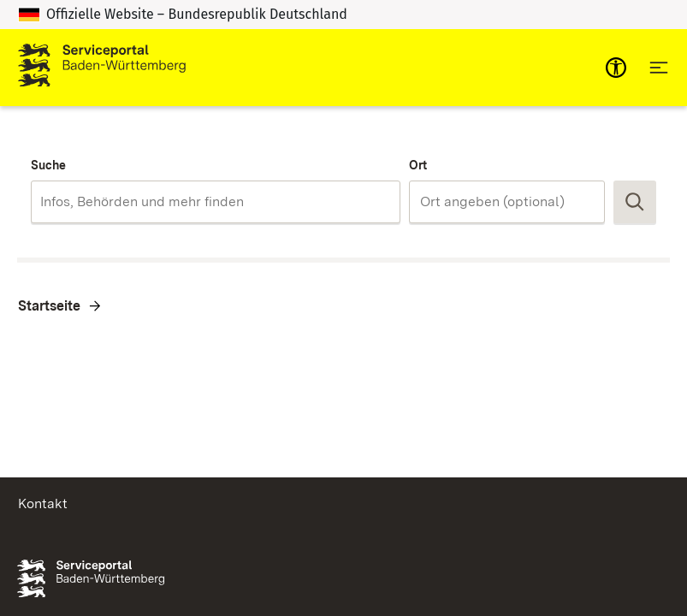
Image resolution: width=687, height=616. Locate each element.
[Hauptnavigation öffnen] (659, 68)
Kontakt (43, 503)
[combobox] (216, 202)
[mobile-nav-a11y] (616, 68)
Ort (418, 165)
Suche (48, 165)
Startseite (49, 306)
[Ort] (507, 202)
